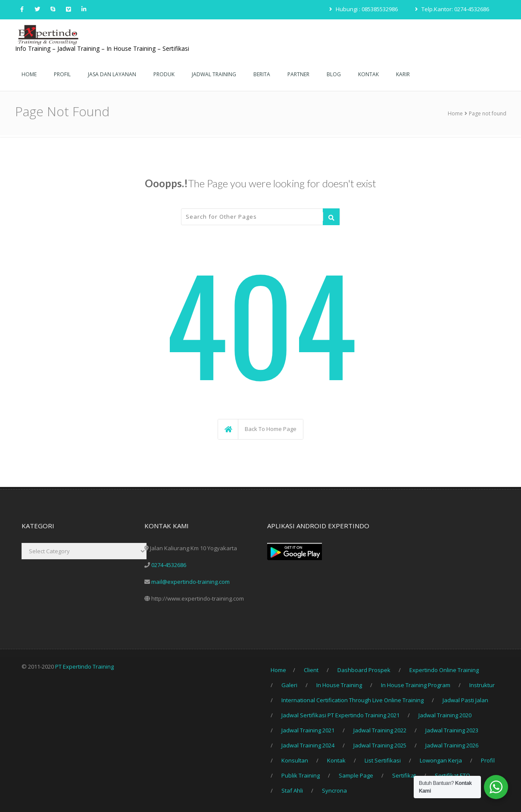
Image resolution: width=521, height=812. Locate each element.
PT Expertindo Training (84, 666)
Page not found (488, 113)
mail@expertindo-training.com (190, 582)
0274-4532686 (169, 565)
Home (455, 113)
